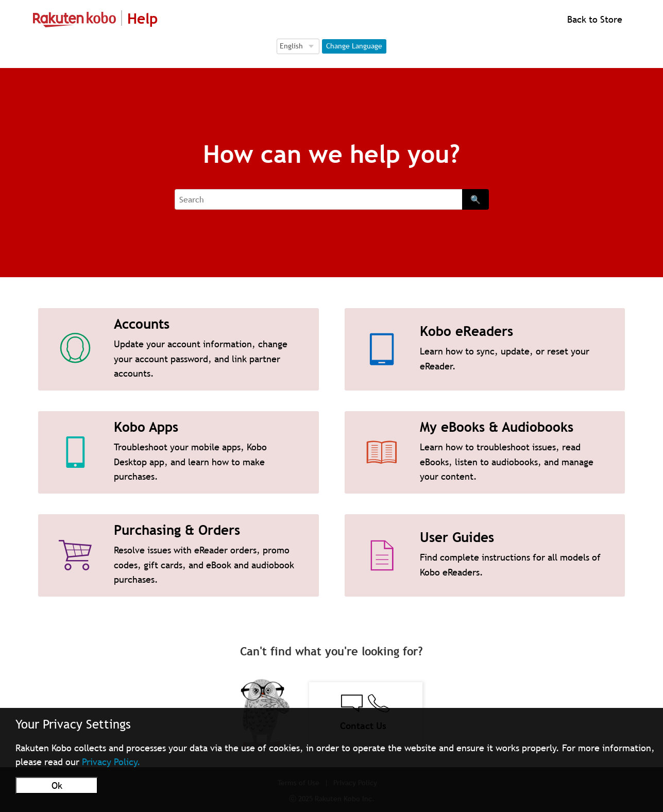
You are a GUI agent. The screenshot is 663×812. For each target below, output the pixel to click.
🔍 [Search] (475, 199)
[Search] (318, 199)
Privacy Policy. (111, 762)
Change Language (354, 46)
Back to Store (593, 19)
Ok (57, 785)
